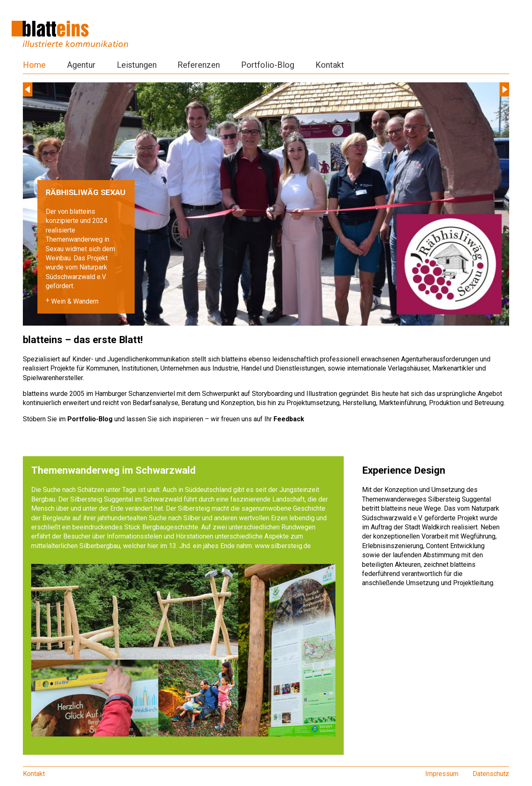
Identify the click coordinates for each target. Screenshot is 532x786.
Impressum (442, 774)
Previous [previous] (28, 89)
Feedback (289, 419)
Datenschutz (491, 774)
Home (34, 65)
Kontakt (330, 65)
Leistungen (137, 65)
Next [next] (504, 89)
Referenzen (199, 65)
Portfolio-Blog (268, 65)
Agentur (81, 65)
